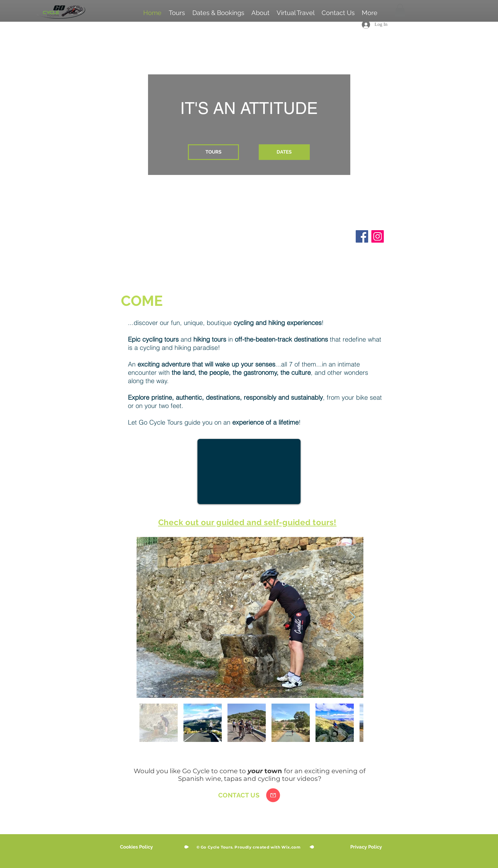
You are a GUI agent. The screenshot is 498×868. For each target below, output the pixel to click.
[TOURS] (213, 152)
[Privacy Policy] (366, 847)
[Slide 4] (260, 261)
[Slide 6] (249, 261)
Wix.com (291, 847)
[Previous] (33, 135)
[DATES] (284, 152)
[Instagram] (378, 236)
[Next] (465, 135)
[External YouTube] (249, 472)
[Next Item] (352, 617)
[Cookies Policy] (136, 847)
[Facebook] (362, 236)
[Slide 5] (238, 261)
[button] (400, 10)
